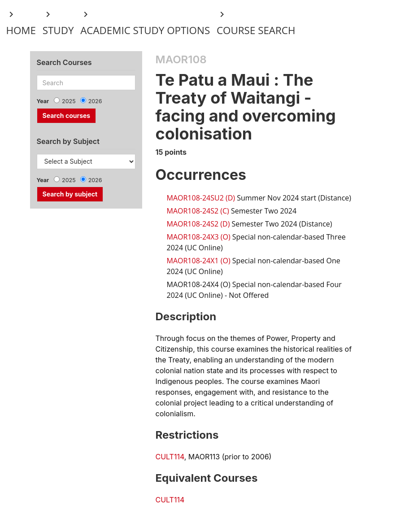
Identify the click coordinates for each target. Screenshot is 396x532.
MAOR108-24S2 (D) (198, 224)
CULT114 (170, 457)
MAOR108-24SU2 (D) (201, 198)
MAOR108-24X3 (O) (199, 237)
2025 (69, 101)
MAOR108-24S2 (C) (198, 211)
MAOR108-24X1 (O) (199, 261)
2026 (95, 101)
